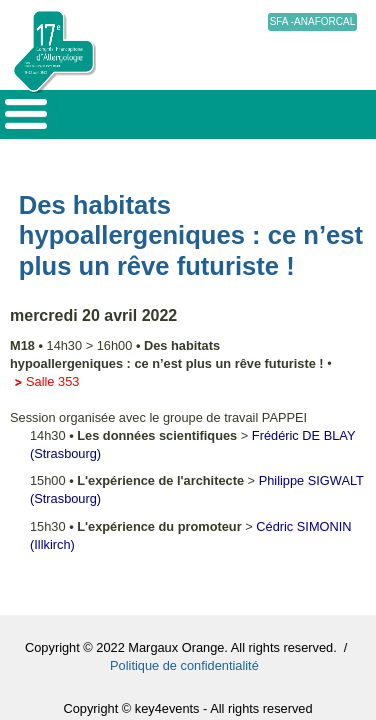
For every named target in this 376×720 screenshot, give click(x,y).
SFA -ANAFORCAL (313, 21)
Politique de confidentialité (184, 665)
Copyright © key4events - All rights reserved (187, 708)
